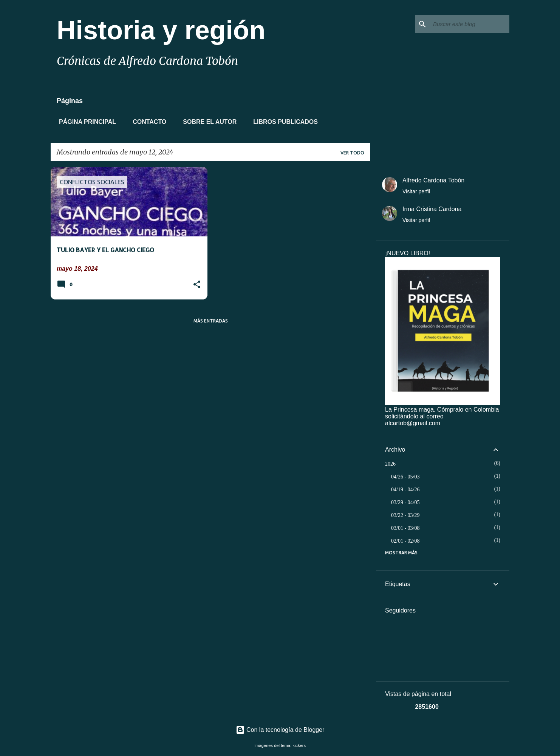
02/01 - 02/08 (405, 541)
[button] (197, 285)
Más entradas (211, 321)
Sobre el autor (207, 122)
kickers (299, 745)
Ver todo (352, 153)
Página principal (85, 122)
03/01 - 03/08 (405, 528)
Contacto (147, 122)
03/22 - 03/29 (405, 515)
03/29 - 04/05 (405, 502)
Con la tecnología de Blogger (280, 730)
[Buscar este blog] (470, 24)
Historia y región (161, 30)
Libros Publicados (283, 122)
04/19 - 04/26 (405, 490)
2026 (390, 464)
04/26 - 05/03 (405, 477)
